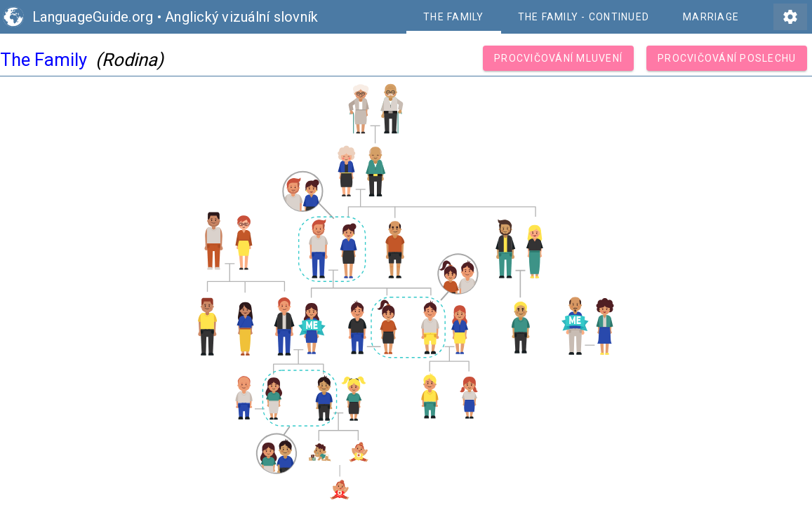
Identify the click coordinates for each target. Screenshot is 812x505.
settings (790, 17)
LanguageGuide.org (93, 17)
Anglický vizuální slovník (241, 17)
